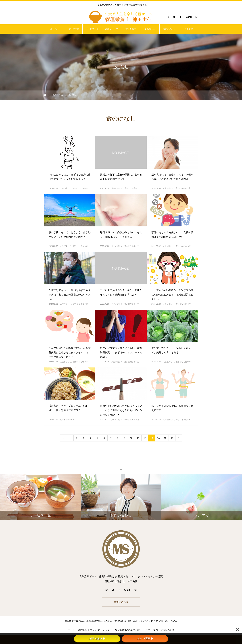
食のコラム (150, 29)
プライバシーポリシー (101, 630)
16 (172, 438)
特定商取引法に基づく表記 (128, 630)
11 (138, 438)
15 (165, 438)
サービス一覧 (92, 29)
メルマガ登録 (145, 638)
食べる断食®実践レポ (69, 420)
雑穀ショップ (111, 29)
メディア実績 (73, 29)
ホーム (54, 29)
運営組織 (82, 630)
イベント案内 (151, 630)
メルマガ (188, 29)
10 (131, 438)
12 (145, 438)
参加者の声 (131, 29)
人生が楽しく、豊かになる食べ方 (74, 188)
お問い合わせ (169, 29)
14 (159, 438)
